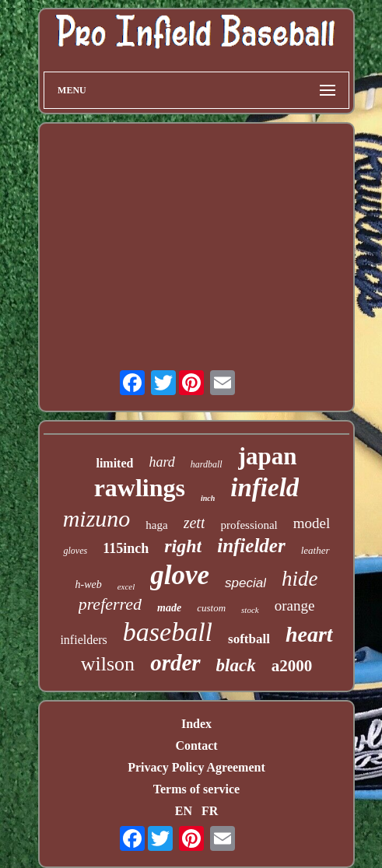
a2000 (292, 666)
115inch (126, 548)
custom (211, 608)
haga (156, 525)
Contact (196, 745)
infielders (83, 640)
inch (208, 498)
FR (210, 811)
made (169, 608)
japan (268, 456)
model (312, 523)
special (245, 583)
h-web (88, 584)
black (236, 665)
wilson (108, 664)
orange (295, 605)
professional (249, 525)
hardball (207, 464)
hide (300, 579)
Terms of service (196, 789)
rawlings (140, 488)
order (175, 663)
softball (249, 639)
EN (184, 811)
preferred (110, 604)
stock (250, 610)
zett (195, 523)
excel (126, 586)
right (183, 546)
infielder (251, 546)
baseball (168, 632)
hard (161, 462)
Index (196, 724)
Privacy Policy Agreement (196, 767)
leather (315, 550)
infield (265, 488)
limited (114, 463)
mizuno (97, 518)
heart (309, 634)
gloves (75, 551)
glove (180, 575)
